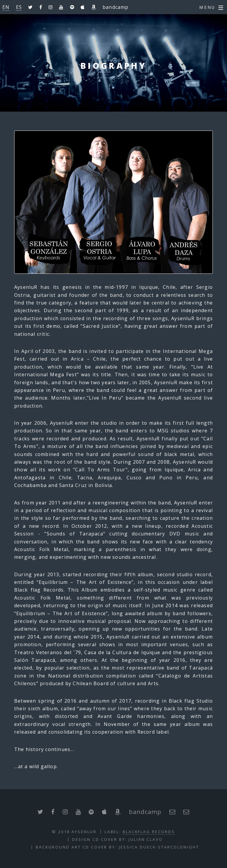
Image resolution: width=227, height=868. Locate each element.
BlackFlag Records (149, 832)
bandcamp (116, 7)
